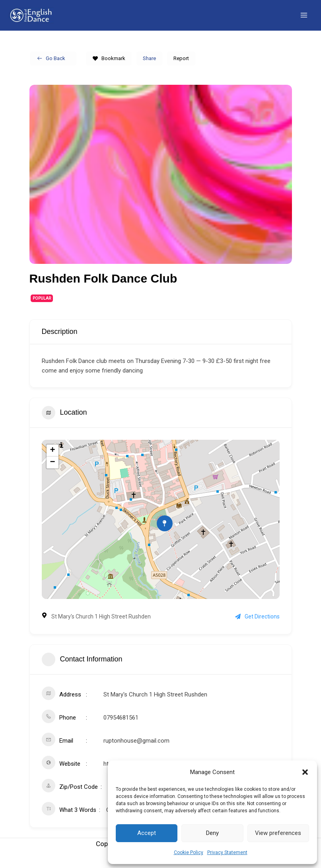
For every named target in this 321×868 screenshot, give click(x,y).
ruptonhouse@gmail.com (136, 747)
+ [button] (52, 457)
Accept (147, 833)
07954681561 (121, 724)
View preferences (278, 833)
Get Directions (257, 623)
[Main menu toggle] (304, 19)
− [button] (52, 469)
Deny (212, 833)
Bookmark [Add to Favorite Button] (109, 65)
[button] (305, 772)
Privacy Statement (227, 852)
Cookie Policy (189, 852)
